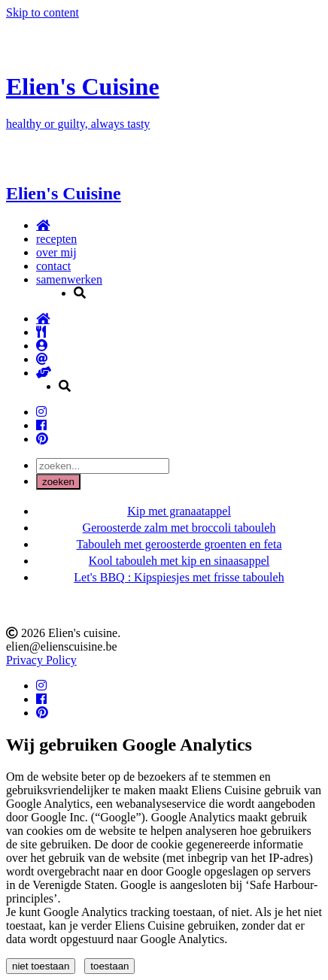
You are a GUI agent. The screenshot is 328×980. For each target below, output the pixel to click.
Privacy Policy (41, 660)
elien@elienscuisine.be (62, 646)
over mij (56, 252)
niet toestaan (41, 966)
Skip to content (43, 12)
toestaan (109, 966)
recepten (56, 239)
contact (53, 266)
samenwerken (69, 279)
